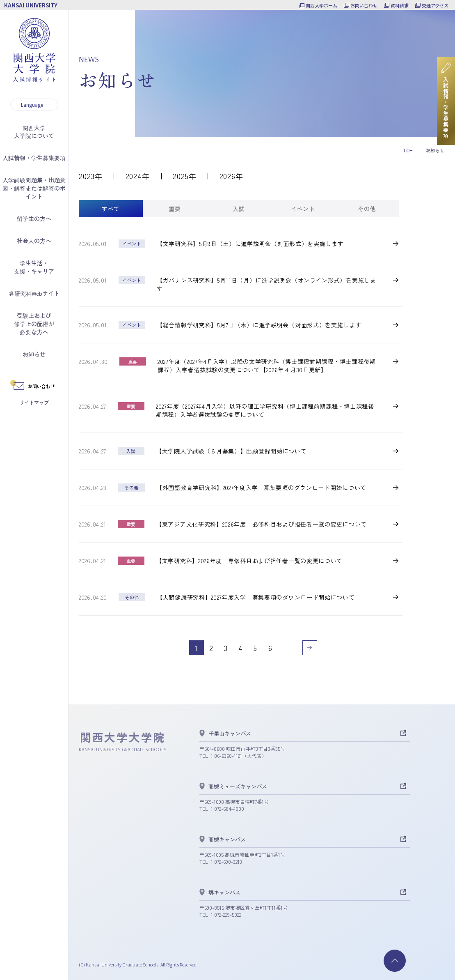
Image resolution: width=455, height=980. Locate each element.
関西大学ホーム (321, 5)
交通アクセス (435, 5)
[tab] (111, 209)
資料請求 (400, 5)
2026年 (232, 176)
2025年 (185, 176)
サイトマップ (34, 402)
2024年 (138, 176)
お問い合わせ (364, 5)
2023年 (91, 176)
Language (32, 105)
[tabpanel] (241, 447)
